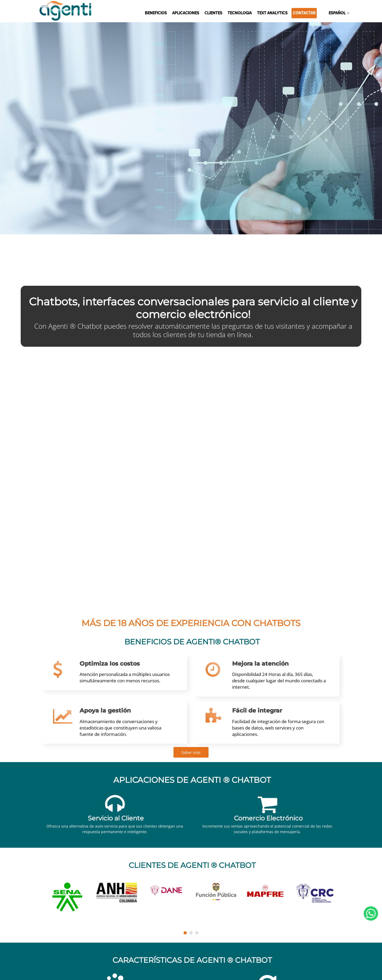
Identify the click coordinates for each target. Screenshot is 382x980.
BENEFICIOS (156, 13)
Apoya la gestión (105, 711)
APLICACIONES (186, 13)
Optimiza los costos (110, 664)
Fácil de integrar (257, 711)
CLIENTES (213, 13)
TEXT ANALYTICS (272, 13)
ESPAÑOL (337, 13)
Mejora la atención (260, 664)
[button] (185, 933)
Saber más (191, 752)
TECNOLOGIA (240, 13)
